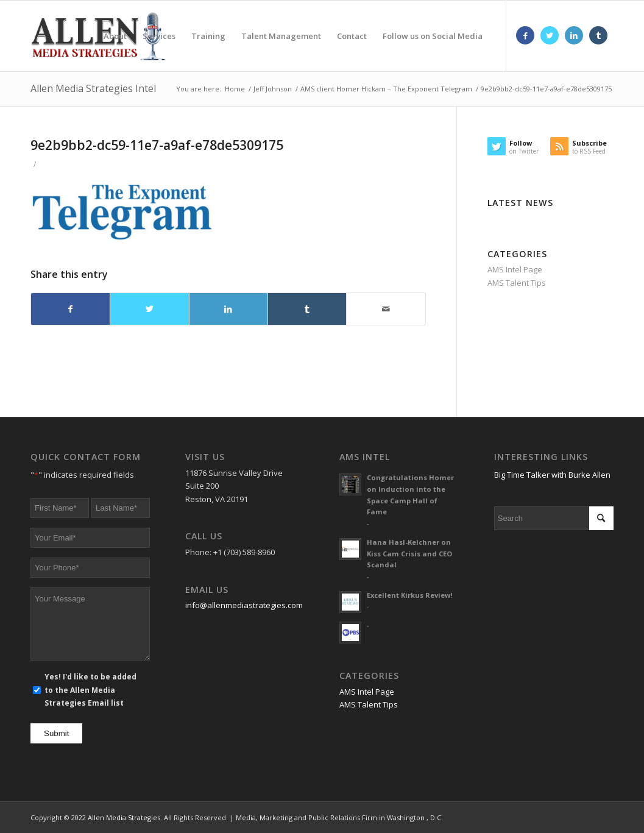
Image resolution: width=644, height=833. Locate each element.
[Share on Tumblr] (307, 309)
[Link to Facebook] (525, 35)
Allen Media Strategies (124, 817)
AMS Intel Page (515, 269)
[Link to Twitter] (550, 35)
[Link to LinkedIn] (574, 35)
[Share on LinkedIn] (228, 309)
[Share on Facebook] (70, 309)
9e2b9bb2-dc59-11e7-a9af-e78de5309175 (157, 145)
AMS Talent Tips (517, 283)
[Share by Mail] (386, 309)
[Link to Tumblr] (598, 35)
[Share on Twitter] (149, 309)
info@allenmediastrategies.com (244, 605)
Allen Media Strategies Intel (93, 88)
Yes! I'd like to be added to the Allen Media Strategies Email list (90, 690)
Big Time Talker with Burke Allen (552, 475)
